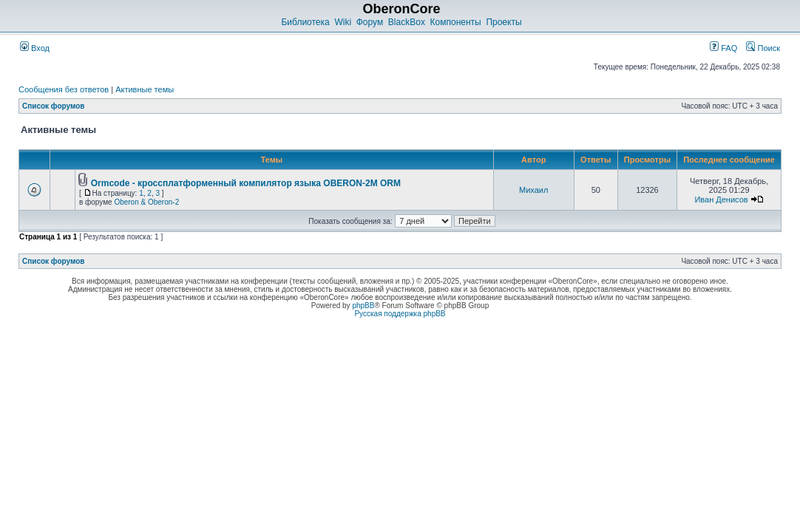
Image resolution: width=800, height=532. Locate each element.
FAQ (723, 48)
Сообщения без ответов (64, 89)
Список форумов (54, 106)
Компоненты (456, 22)
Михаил (533, 190)
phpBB (363, 306)
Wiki (343, 22)
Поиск (763, 48)
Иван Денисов (721, 199)
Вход (35, 48)
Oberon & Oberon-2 (146, 202)
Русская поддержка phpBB (400, 314)
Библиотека (305, 22)
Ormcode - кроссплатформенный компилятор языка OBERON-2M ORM (246, 183)
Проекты (504, 22)
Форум (370, 22)
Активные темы (145, 89)
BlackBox (407, 22)
